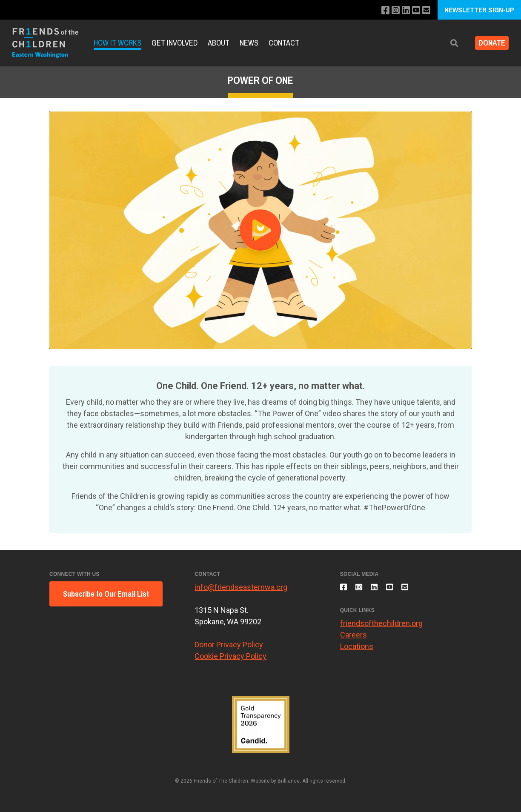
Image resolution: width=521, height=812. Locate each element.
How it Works (117, 43)
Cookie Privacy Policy (230, 656)
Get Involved (175, 43)
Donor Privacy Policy (229, 645)
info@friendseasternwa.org (241, 587)
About (219, 43)
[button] (447, 43)
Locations (357, 651)
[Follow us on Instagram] (388, 10)
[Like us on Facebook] (377, 10)
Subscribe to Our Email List (106, 594)
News (249, 43)
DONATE (488, 43)
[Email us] (423, 10)
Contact (284, 43)
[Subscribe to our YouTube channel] (411, 10)
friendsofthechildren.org (381, 628)
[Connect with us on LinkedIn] (400, 10)
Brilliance (289, 781)
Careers (354, 640)
